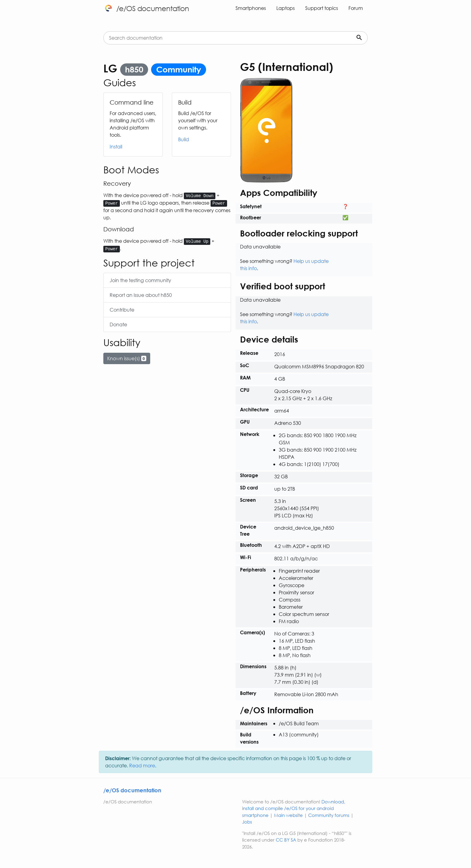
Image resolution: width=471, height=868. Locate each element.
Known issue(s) (127, 358)
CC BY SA (286, 840)
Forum (356, 8)
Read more (142, 765)
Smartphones (251, 8)
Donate (118, 324)
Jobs (247, 822)
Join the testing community (140, 280)
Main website (288, 815)
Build (184, 139)
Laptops (286, 8)
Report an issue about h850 (141, 295)
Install (116, 146)
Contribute (122, 310)
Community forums (329, 815)
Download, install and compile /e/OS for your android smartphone (294, 808)
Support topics (322, 8)
